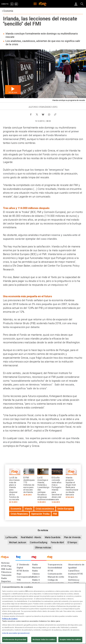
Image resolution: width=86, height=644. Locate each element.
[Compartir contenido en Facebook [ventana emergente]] (31, 114)
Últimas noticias (43, 548)
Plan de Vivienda (72, 537)
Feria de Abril (57, 542)
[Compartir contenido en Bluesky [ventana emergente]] (43, 114)
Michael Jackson (18, 542)
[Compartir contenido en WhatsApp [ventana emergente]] (49, 114)
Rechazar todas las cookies (44, 639)
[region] (43, 613)
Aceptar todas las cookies (70, 639)
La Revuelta (11, 537)
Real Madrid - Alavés (31, 537)
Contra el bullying (39, 542)
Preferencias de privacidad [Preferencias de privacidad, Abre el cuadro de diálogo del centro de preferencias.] (15, 639)
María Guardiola (53, 537)
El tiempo (72, 542)
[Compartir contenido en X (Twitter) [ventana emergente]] (37, 114)
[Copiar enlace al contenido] (55, 114)
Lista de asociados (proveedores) (16, 633)
